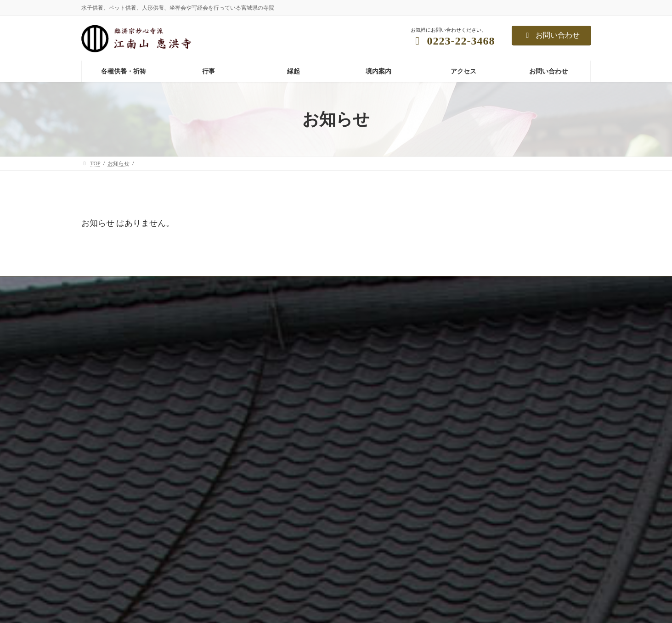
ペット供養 (274, 417)
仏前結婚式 (448, 449)
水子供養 (271, 386)
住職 (92, 478)
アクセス (98, 510)
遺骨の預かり (277, 513)
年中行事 (445, 386)
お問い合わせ (551, 35)
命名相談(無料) (279, 529)
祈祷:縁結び (275, 497)
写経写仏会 (448, 417)
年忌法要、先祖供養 (285, 401)
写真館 (95, 462)
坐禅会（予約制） (456, 401)
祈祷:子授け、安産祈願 (289, 481)
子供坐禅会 (448, 433)
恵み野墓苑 (274, 466)
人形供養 (271, 433)
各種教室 (445, 466)
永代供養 (271, 449)
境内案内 (98, 494)
